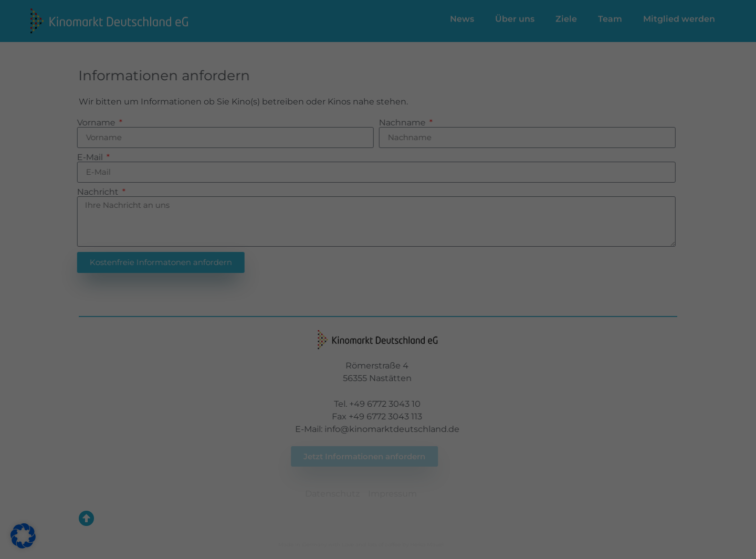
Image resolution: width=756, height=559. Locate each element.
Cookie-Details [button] (327, 333)
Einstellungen (265, 211)
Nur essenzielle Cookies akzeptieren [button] (378, 276)
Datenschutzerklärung (225, 201)
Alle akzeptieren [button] (277, 245)
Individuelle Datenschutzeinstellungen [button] (378, 308)
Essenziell (415, 43)
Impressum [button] (435, 333)
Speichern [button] (479, 245)
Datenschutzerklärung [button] (383, 333)
